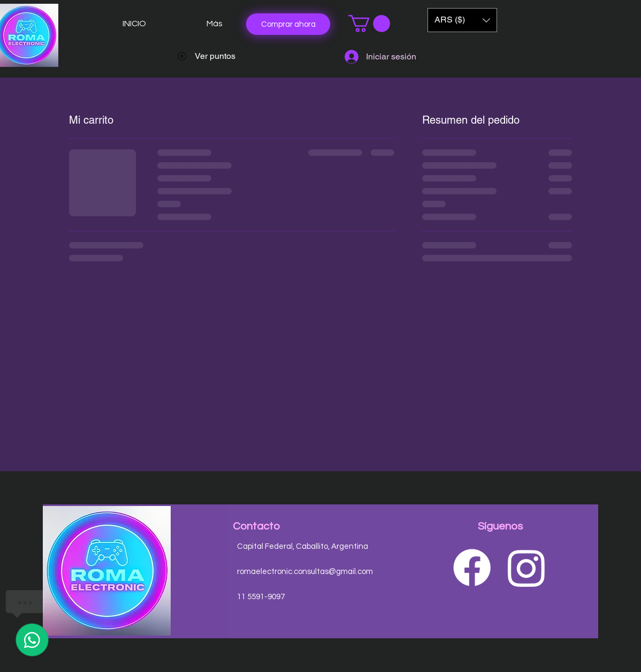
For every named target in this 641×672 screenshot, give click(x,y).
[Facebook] (472, 568)
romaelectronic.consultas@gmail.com (305, 572)
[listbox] (462, 20)
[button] (369, 24)
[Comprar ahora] (288, 24)
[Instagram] (526, 568)
